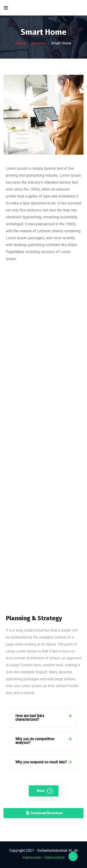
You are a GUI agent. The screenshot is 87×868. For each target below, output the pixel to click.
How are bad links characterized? (30, 718)
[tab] (43, 718)
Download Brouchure (45, 813)
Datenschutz (55, 857)
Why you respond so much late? (41, 762)
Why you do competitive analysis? (35, 741)
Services (38, 43)
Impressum (32, 857)
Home (21, 43)
